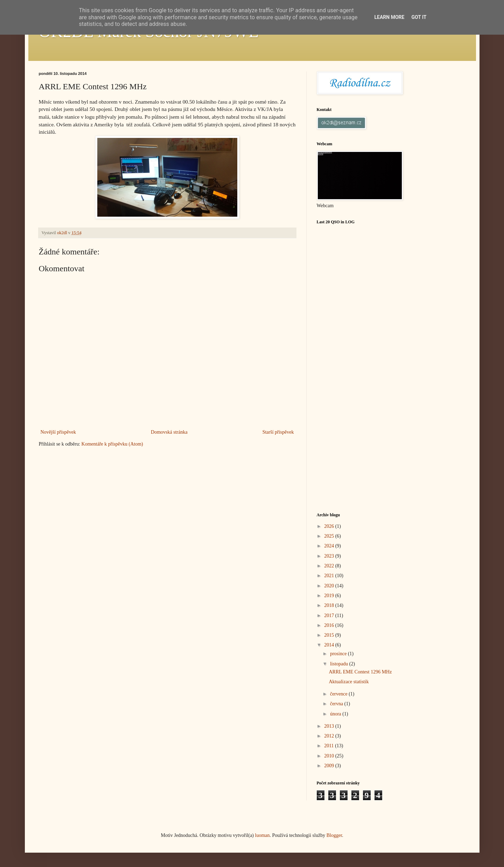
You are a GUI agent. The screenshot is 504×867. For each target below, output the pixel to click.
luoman (262, 835)
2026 (330, 526)
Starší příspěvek (278, 432)
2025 (330, 536)
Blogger (334, 835)
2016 (330, 625)
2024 (330, 546)
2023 (330, 556)
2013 (330, 726)
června (337, 704)
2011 (330, 746)
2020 (330, 586)
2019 (330, 596)
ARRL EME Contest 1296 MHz (360, 672)
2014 (330, 645)
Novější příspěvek (58, 432)
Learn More (389, 17)
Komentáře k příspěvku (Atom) (112, 444)
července (339, 694)
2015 (330, 635)
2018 (330, 605)
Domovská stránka (169, 432)
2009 (330, 766)
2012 (330, 736)
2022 (330, 566)
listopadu (340, 664)
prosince (339, 654)
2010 (330, 756)
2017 (330, 616)
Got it (419, 17)
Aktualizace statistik (349, 682)
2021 (330, 576)
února (336, 714)
